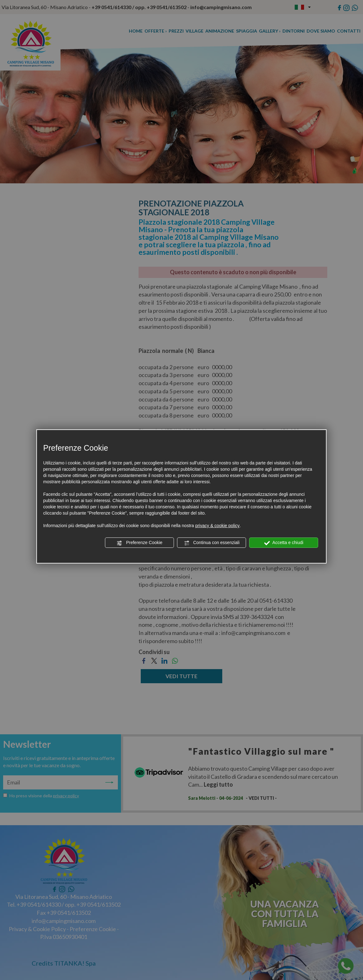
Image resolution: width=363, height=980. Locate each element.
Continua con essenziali (212, 543)
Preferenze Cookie (139, 543)
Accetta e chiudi (284, 543)
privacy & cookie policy (218, 526)
